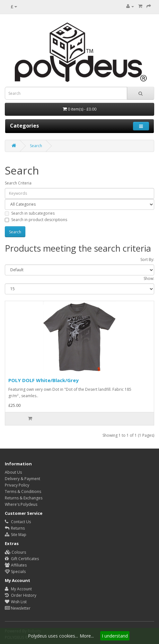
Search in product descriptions (36, 220)
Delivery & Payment (22, 479)
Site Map (16, 535)
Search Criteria (18, 183)
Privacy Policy (17, 485)
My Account (18, 589)
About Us (13, 472)
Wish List (16, 602)
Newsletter (18, 608)
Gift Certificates (22, 559)
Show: (149, 278)
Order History (21, 595)
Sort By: (147, 259)
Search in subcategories (30, 213)
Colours (15, 552)
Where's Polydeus (21, 504)
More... (87, 636)
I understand (115, 636)
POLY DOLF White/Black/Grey (44, 380)
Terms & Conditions (23, 492)
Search (36, 146)
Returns (15, 528)
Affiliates (16, 565)
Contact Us (18, 522)
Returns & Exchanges (24, 498)
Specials (15, 572)
